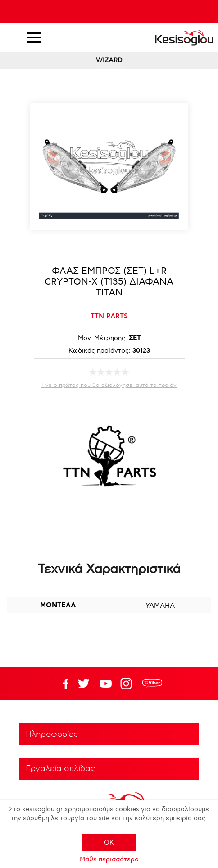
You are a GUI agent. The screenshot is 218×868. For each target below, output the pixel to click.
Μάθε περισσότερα (109, 859)
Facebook (62, 684)
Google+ (128, 684)
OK (109, 843)
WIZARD (109, 60)
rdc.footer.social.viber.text (152, 684)
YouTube (84, 684)
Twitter (106, 684)
